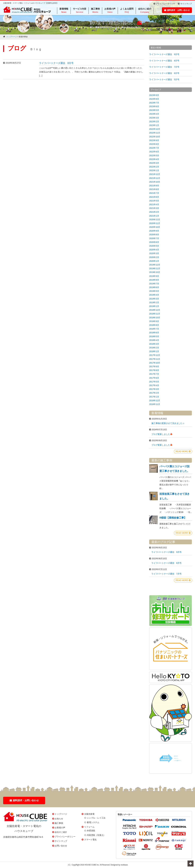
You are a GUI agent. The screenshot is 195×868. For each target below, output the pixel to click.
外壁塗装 (91, 831)
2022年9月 (154, 140)
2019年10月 (155, 272)
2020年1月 (154, 261)
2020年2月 (154, 257)
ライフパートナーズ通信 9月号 (164, 54)
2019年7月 (154, 284)
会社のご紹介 (61, 832)
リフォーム (89, 827)
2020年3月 (154, 253)
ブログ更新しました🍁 (162, 434)
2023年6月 (154, 106)
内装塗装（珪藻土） (96, 835)
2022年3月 (154, 163)
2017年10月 (155, 363)
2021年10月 (155, 182)
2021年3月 (154, 208)
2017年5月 (154, 382)
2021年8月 (154, 189)
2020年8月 (154, 235)
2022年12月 (155, 129)
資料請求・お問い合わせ (177, 10)
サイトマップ (185, 4)
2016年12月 (155, 400)
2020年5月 (154, 246)
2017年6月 (154, 378)
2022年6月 (154, 152)
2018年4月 (154, 340)
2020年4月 (154, 250)
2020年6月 (154, 242)
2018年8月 (154, 325)
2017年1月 (154, 397)
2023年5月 (154, 110)
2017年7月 (154, 374)
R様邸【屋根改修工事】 (173, 518)
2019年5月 (154, 291)
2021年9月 (154, 186)
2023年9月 (154, 95)
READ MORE (183, 451)
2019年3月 (154, 299)
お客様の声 (60, 828)
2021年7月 (154, 193)
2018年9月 (154, 321)
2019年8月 (154, 280)
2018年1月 (154, 351)
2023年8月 (154, 99)
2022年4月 (154, 159)
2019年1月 (154, 306)
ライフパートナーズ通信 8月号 (56, 63)
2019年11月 (155, 268)
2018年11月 (155, 314)
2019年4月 (154, 295)
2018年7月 (154, 329)
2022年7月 (154, 148)
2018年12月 (155, 310)
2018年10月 (155, 318)
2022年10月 (155, 137)
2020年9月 (154, 231)
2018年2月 (154, 348)
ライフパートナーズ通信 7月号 (164, 67)
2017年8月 (154, 370)
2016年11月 (155, 404)
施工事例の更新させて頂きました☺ (168, 423)
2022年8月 (154, 144)
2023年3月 (154, 118)
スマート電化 (90, 840)
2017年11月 (155, 359)
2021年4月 (154, 204)
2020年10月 (155, 227)
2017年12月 (155, 355)
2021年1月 (154, 216)
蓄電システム (93, 822)
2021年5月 (154, 201)
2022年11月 (155, 133)
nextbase (124, 865)
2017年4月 (154, 385)
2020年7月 (154, 238)
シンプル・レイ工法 (96, 818)
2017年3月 (154, 389)
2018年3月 (154, 344)
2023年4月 (154, 114)
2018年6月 (154, 333)
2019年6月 (154, 287)
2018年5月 (154, 336)
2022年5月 (154, 155)
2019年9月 (154, 276)
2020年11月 (155, 223)
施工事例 (59, 823)
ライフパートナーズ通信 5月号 (164, 79)
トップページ (61, 814)
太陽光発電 (89, 814)
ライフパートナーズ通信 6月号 (164, 73)
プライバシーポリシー (164, 4)
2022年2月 (154, 167)
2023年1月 (154, 125)
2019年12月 (155, 265)
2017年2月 (154, 393)
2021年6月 (154, 197)
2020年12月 (155, 220)
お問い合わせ (61, 846)
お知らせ (59, 819)
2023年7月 (154, 103)
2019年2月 (154, 302)
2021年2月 (154, 212)
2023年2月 (154, 122)
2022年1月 (154, 170)
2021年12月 (155, 174)
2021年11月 (155, 178)
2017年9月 (154, 367)
